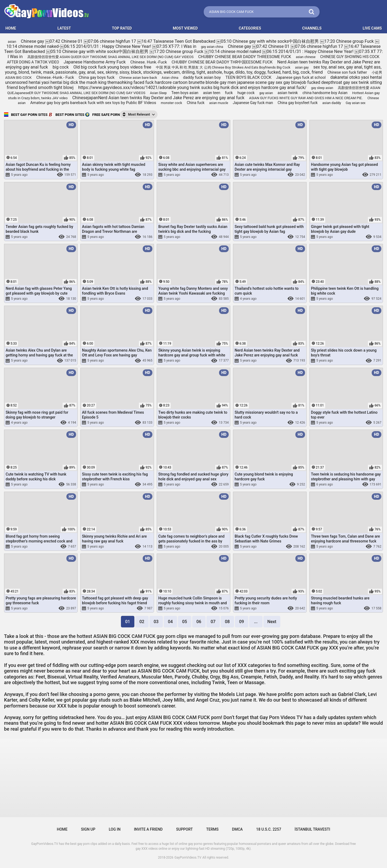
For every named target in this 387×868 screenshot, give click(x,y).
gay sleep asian (322, 88)
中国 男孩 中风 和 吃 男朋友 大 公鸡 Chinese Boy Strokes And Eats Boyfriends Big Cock (223, 67)
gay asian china (212, 47)
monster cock (171, 103)
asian (12, 42)
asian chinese (306, 57)
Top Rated (122, 28)
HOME (11, 28)
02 (142, 622)
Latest (64, 28)
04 (170, 622)
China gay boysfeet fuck (298, 103)
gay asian (266, 93)
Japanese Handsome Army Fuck (95, 62)
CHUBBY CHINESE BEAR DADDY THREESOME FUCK (245, 57)
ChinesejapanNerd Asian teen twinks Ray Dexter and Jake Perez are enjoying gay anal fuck (158, 98)
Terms (212, 829)
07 (213, 622)
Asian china (170, 78)
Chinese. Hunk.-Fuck (149, 62)
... (256, 622)
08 (227, 622)
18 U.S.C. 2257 (269, 829)
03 (156, 622)
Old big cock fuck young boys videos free (112, 67)
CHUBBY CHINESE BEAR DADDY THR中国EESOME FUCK (222, 62)
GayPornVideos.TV (188, 858)
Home (62, 829)
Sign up (88, 829)
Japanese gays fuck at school (301, 77)
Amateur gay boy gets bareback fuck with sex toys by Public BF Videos (93, 103)
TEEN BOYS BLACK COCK (248, 77)
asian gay (302, 67)
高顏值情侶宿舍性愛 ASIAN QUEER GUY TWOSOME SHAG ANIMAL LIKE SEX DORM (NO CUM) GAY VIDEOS (110, 57)
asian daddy (332, 103)
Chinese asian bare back (138, 78)
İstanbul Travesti (312, 829)
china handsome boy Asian (325, 93)
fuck (229, 93)
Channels (312, 28)
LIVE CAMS (372, 28)
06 (199, 622)
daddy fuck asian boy (202, 77)
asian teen (212, 93)
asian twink (288, 93)
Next (272, 622)
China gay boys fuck (97, 77)
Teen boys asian (185, 93)
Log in (115, 829)
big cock (61, 67)
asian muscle (219, 103)
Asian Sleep (158, 93)
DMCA (237, 829)
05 (185, 622)
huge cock (246, 93)
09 (242, 622)
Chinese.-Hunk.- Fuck (55, 77)
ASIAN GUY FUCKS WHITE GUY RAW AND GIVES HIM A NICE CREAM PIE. (306, 98)
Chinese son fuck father (347, 72)
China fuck (196, 103)
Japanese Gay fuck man (253, 103)
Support (184, 829)
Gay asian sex (356, 103)
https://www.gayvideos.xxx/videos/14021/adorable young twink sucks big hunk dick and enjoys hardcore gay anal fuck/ (192, 87)
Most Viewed (185, 28)
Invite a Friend (148, 829)
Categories (250, 28)
